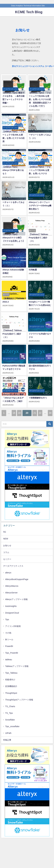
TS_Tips (9, 713)
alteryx (8, 573)
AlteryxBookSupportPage (17, 579)
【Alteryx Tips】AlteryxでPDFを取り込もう (13, 170)
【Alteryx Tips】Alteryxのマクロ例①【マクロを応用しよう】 (14, 238)
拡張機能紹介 (11, 686)
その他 (8, 633)
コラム (6, 552)
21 (35, 413)
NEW (6, 539)
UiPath (8, 733)
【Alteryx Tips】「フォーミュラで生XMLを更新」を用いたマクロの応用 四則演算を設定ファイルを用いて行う (40, 99)
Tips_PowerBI (12, 653)
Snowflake (10, 720)
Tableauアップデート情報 (17, 666)
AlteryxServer (11, 593)
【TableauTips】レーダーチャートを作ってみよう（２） (40, 135)
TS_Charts (10, 706)
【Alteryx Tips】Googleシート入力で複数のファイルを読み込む (40, 302)
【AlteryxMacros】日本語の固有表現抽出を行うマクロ (40, 366)
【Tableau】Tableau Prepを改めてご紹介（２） (12, 334)
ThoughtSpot (11, 693)
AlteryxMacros (12, 586)
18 (14, 413)
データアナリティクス (13, 566)
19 (19, 413)
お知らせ (7, 545)
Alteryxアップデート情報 (16, 599)
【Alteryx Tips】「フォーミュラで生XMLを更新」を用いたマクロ (40, 170)
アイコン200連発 (13, 626)
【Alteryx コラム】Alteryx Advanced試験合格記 (13, 270)
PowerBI (9, 646)
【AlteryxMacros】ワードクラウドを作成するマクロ (40, 334)
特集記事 (7, 740)
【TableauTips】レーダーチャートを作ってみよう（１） (14, 202)
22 (40, 413)
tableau (9, 660)
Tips (7, 619)
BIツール (9, 640)
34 (50, 413)
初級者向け (10, 680)
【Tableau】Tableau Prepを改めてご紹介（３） (39, 238)
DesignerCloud (12, 613)
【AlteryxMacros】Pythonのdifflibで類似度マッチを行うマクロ (14, 366)
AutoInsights (11, 606)
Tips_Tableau (11, 673)
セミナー (7, 559)
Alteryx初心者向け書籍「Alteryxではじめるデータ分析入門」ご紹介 (13, 398)
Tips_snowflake (12, 726)
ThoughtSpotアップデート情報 (19, 700)
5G (5, 532)
